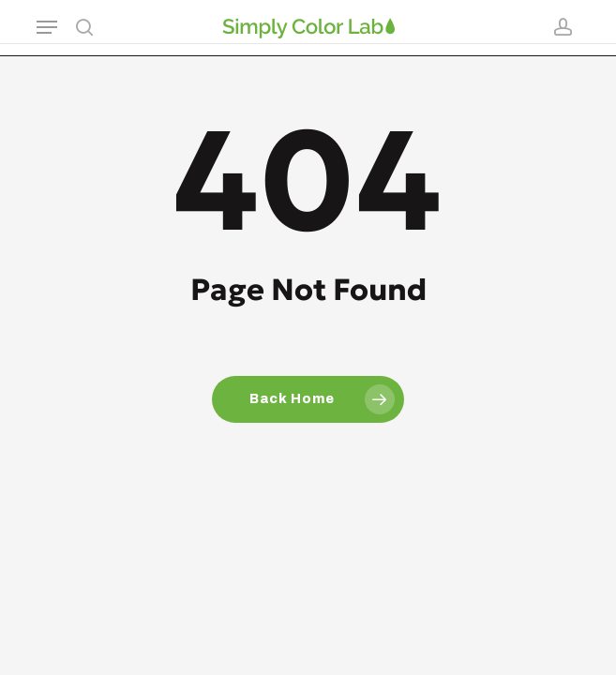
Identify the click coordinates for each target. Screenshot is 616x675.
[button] (47, 27)
